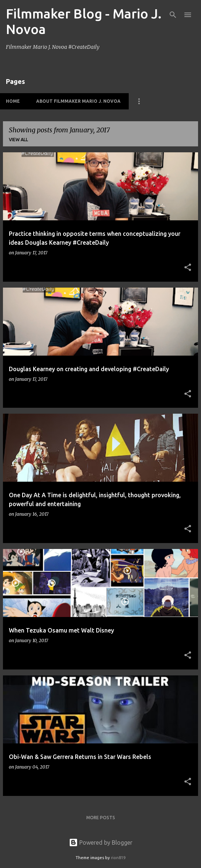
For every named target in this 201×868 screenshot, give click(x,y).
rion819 (118, 858)
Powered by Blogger (101, 842)
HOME (13, 101)
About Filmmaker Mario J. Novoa (78, 101)
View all (18, 140)
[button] (188, 268)
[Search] (173, 15)
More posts (101, 818)
